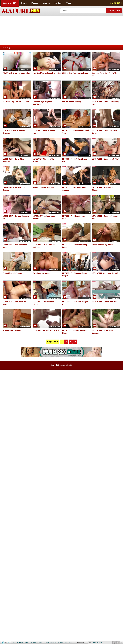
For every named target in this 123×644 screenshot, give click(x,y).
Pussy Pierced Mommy (13, 273)
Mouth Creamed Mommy (43, 187)
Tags (69, 3)
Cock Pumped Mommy (42, 273)
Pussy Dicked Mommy (12, 330)
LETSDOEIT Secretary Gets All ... (106, 273)
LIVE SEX (116, 3)
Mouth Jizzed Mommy (72, 102)
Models (58, 3)
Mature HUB (10, 3)
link (121, 609)
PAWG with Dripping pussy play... (17, 73)
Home (24, 3)
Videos (46, 3)
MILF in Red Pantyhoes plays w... (76, 73)
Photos (35, 3)
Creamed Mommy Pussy (102, 245)
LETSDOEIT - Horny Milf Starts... (47, 330)
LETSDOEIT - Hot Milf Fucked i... (106, 302)
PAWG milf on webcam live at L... (47, 73)
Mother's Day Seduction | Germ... (17, 102)
